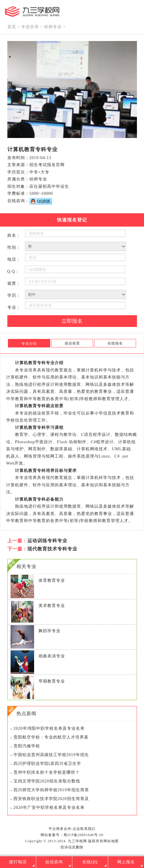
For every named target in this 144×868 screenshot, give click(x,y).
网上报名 (126, 862)
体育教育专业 (52, 580)
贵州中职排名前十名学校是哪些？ (47, 772)
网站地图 (111, 841)
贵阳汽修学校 (27, 746)
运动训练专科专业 (47, 541)
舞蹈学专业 (50, 631)
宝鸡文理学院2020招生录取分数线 (47, 781)
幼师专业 (53, 27)
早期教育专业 (52, 681)
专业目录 (30, 27)
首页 (12, 27)
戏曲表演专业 (52, 656)
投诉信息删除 (72, 847)
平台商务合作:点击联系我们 (72, 829)
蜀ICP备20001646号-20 (83, 835)
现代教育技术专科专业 (52, 549)
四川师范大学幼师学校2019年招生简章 (51, 790)
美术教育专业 (52, 606)
